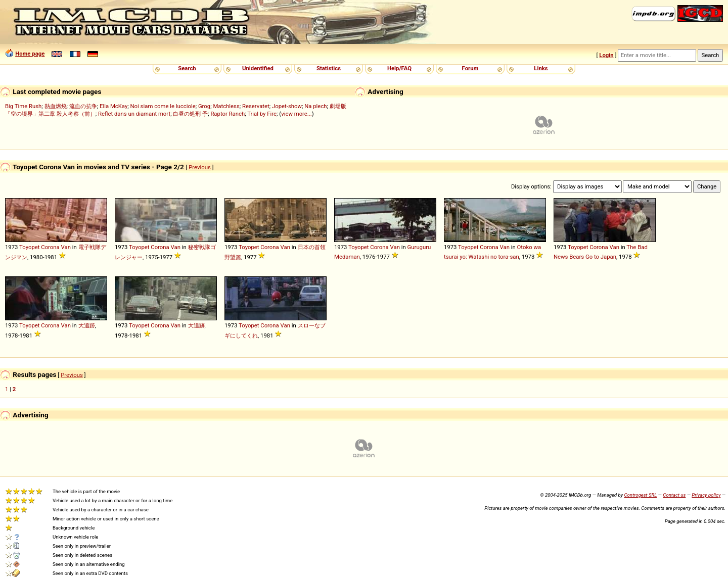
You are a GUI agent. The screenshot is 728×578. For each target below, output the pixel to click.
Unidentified (258, 68)
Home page (30, 54)
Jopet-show (287, 106)
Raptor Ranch (227, 114)
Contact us (674, 495)
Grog (204, 106)
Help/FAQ (399, 68)
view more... (297, 114)
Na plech (315, 106)
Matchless (226, 106)
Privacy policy (706, 495)
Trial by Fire (262, 114)
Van (66, 247)
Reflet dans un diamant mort (134, 114)
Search (187, 68)
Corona (50, 247)
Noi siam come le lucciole (163, 106)
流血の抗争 (83, 106)
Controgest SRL (640, 495)
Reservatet (256, 106)
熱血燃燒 (56, 106)
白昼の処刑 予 (190, 114)
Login (606, 55)
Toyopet (29, 247)
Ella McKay (113, 106)
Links (541, 68)
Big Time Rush (23, 106)
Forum (470, 68)
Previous (200, 167)
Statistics (329, 68)
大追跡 (87, 325)
